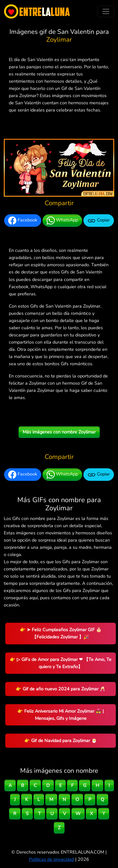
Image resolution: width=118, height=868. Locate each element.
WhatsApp (62, 221)
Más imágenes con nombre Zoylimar (59, 432)
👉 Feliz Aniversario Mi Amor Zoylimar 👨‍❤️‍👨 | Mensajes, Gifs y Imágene (61, 715)
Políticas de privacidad (51, 859)
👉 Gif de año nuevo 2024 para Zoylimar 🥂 (61, 689)
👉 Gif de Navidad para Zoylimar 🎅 (61, 741)
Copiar (99, 221)
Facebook (23, 221)
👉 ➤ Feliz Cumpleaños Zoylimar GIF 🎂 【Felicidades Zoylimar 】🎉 (61, 633)
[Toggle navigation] (106, 11)
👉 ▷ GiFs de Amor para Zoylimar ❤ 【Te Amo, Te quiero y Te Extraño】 (61, 663)
